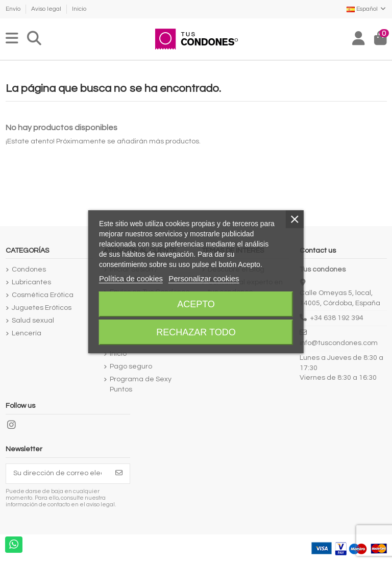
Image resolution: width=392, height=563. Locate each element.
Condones (29, 270)
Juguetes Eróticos (42, 308)
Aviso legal (47, 9)
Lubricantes (31, 282)
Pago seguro (131, 366)
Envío (14, 9)
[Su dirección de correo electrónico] (57, 474)
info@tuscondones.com (339, 343)
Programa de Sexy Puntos (141, 384)
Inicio (79, 9)
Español (367, 9)
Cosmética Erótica (43, 295)
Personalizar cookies (204, 278)
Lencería (27, 333)
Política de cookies (131, 278)
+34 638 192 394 (337, 318)
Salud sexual (33, 321)
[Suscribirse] (119, 474)
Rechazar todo (196, 332)
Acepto (196, 304)
